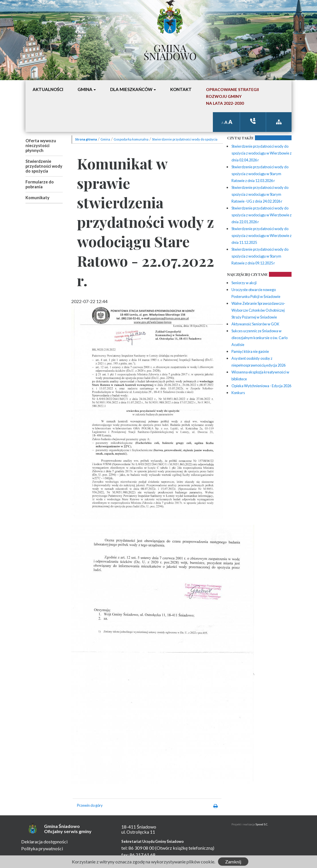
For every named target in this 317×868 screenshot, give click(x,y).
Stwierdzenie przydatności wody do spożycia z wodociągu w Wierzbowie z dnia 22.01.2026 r (261, 215)
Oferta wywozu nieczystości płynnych (41, 146)
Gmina (105, 139)
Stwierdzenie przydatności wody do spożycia (44, 166)
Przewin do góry (90, 805)
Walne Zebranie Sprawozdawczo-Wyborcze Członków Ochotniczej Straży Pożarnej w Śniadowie (258, 310)
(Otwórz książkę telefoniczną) (185, 848)
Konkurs (238, 393)
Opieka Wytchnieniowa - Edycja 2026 (261, 386)
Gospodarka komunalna (131, 139)
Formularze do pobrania (40, 184)
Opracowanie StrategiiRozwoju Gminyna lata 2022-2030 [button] (232, 96)
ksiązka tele (253, 121)
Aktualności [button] (48, 89)
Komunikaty (37, 198)
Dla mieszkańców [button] (131, 89)
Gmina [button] (85, 89)
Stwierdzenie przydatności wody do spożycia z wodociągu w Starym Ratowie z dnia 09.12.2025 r (260, 256)
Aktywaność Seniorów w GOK (255, 324)
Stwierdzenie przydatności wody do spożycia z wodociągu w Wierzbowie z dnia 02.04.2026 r (261, 153)
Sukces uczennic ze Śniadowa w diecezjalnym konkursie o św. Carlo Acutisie (259, 338)
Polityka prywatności (42, 848)
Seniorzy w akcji (244, 283)
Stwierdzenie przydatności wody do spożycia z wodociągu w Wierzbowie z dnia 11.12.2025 (261, 236)
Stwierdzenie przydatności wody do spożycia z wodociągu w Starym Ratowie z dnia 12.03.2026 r (260, 174)
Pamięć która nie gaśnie (250, 351)
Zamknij (233, 862)
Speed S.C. (262, 824)
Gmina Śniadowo (170, 51)
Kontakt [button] (181, 89)
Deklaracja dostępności (44, 842)
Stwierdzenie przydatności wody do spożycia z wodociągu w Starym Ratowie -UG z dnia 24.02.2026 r (260, 194)
